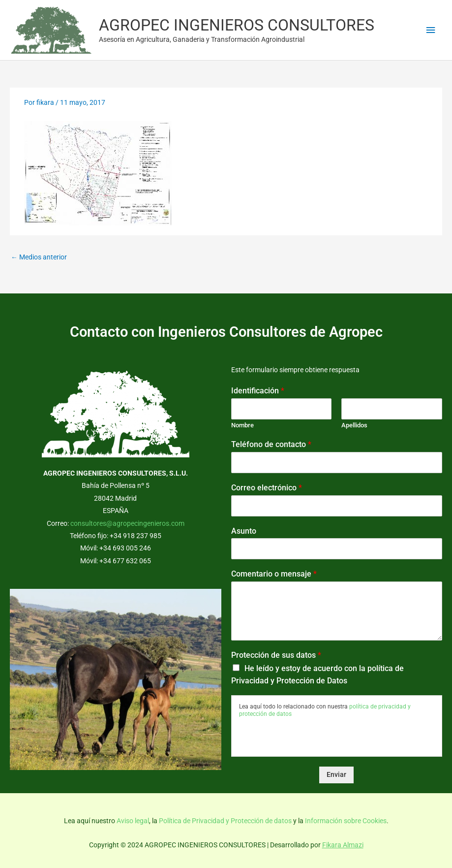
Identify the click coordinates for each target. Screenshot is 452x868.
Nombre (242, 425)
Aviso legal (133, 821)
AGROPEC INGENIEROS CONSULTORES (237, 25)
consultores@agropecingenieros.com (127, 523)
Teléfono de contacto (271, 444)
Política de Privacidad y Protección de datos (225, 821)
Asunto (244, 531)
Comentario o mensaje (274, 574)
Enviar (336, 774)
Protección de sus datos (276, 655)
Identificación (258, 391)
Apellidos (354, 425)
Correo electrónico (267, 488)
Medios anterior (39, 257)
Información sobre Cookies (346, 821)
